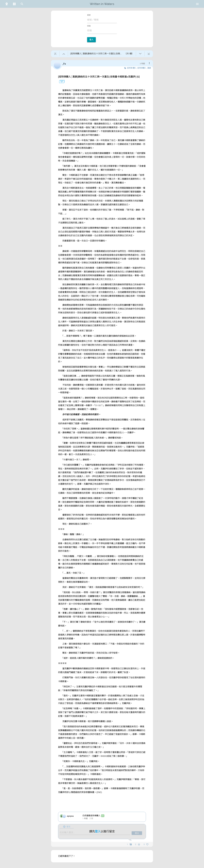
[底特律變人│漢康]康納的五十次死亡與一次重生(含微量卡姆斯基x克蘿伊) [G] (99, 77)
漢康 (149, 68)
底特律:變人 (132, 68)
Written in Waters (102, 4)
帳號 (89, 15)
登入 (91, 40)
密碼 (89, 26)
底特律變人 (142, 68)
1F (60, 82)
